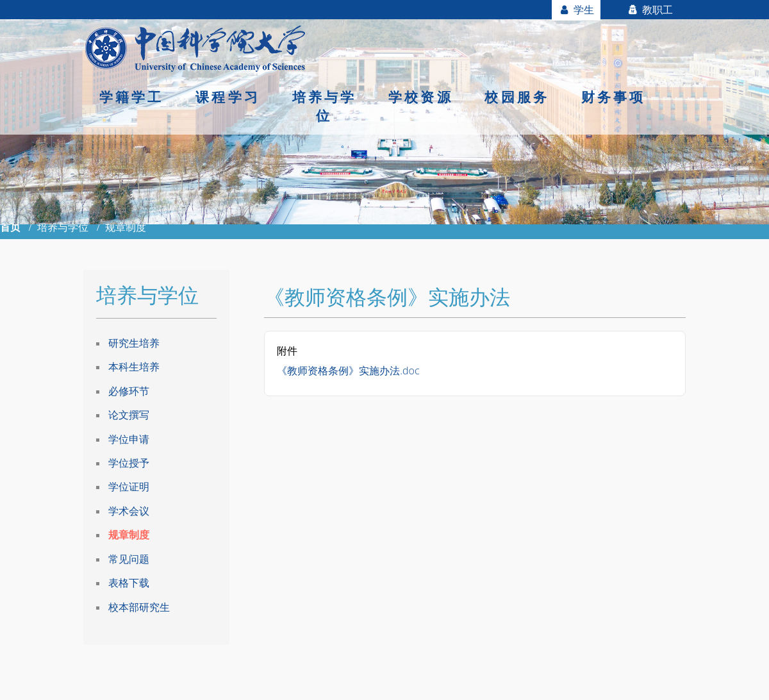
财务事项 (614, 97)
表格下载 (129, 583)
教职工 (649, 10)
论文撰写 (129, 415)
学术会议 (129, 511)
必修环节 (129, 391)
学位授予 (129, 463)
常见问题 (129, 559)
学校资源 (421, 97)
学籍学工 (132, 97)
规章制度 (129, 535)
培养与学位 (325, 106)
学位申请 (129, 439)
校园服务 (517, 97)
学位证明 (129, 487)
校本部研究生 (139, 607)
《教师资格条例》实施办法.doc (348, 371)
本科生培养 (134, 367)
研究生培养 (134, 343)
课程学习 (228, 97)
